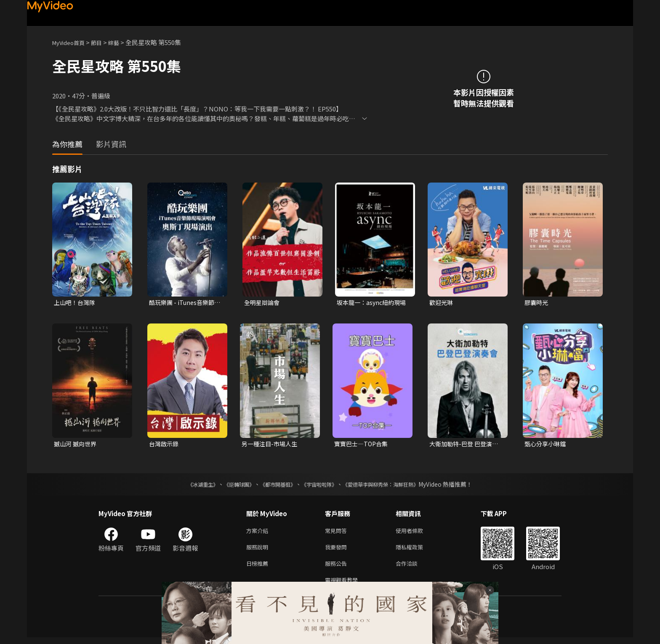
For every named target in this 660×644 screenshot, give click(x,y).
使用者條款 (416, 533)
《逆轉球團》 (229, 486)
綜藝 (122, 42)
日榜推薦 (259, 568)
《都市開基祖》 (274, 486)
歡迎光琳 (442, 303)
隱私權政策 (416, 550)
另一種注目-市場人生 (271, 445)
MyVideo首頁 (71, 42)
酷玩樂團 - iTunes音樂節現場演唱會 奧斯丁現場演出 (184, 303)
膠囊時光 (537, 303)
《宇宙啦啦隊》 (321, 486)
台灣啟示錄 (165, 445)
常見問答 (338, 533)
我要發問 (338, 550)
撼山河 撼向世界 (77, 445)
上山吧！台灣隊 (76, 303)
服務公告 (338, 568)
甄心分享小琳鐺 (547, 445)
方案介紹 (259, 533)
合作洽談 (413, 568)
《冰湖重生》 (188, 486)
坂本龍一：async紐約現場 (370, 303)
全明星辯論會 (263, 303)
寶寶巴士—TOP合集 (363, 445)
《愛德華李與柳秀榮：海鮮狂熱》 (391, 486)
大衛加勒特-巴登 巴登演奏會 (466, 445)
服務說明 (259, 550)
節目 (103, 42)
